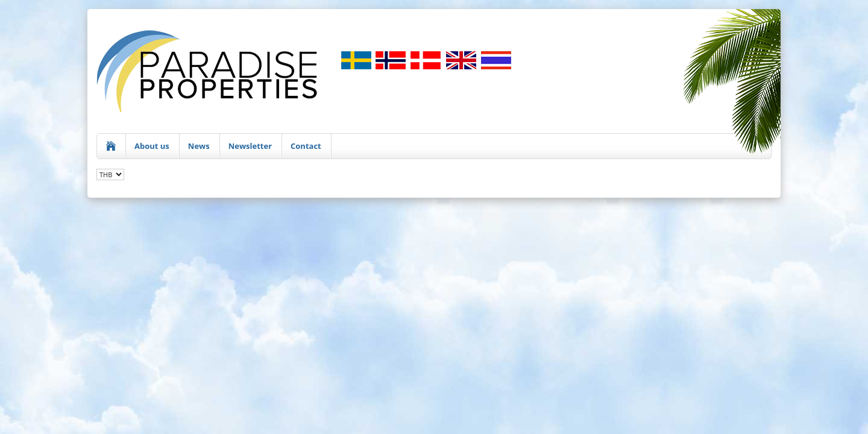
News (199, 146)
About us (152, 146)
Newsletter (250, 146)
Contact (306, 146)
